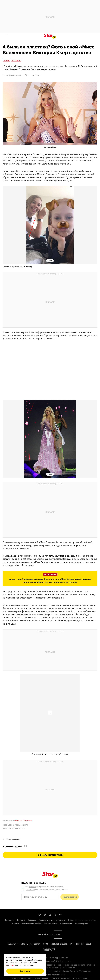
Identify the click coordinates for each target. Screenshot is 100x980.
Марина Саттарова (24, 821)
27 (27, 75)
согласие (10, 965)
